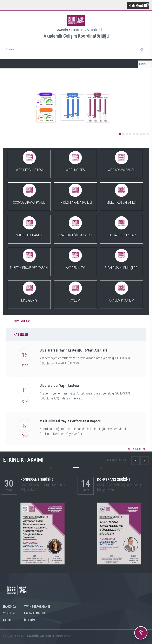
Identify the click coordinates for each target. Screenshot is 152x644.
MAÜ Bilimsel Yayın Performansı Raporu (70, 421)
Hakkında (9, 607)
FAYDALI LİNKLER (35, 613)
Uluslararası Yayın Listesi (59, 386)
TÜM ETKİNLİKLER (115, 460)
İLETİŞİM (30, 620)
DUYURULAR (22, 321)
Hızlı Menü (138, 6)
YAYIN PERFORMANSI (37, 607)
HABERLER (21, 334)
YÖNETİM (9, 613)
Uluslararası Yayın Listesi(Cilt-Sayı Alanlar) (73, 350)
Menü (145, 64)
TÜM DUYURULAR (137, 449)
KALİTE (7, 620)
